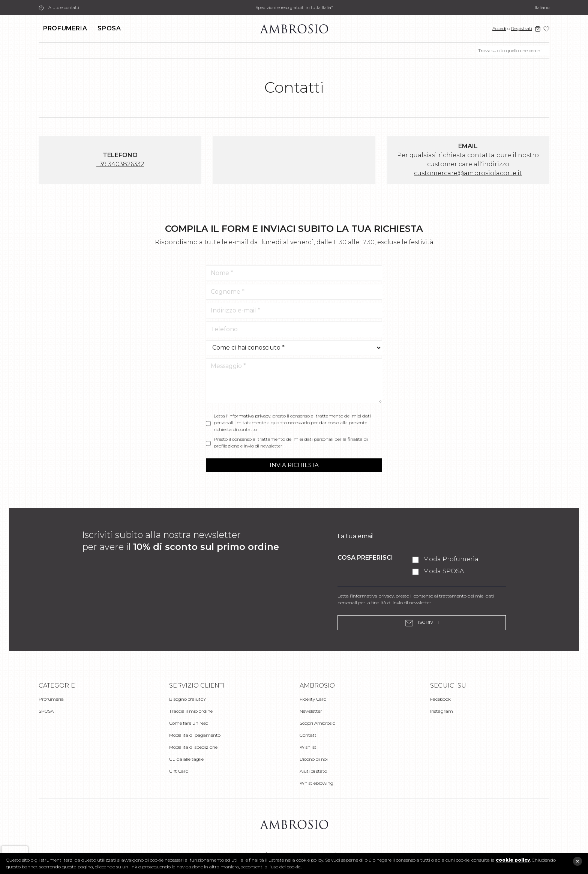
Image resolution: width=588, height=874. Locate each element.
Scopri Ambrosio (317, 723)
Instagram (442, 711)
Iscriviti (422, 623)
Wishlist (308, 747)
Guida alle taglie (186, 759)
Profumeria (65, 28)
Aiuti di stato (313, 771)
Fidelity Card (313, 699)
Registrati (522, 28)
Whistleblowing (316, 783)
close (577, 861)
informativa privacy (249, 416)
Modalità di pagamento (195, 735)
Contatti (309, 735)
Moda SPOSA (443, 571)
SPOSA (109, 28)
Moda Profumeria (451, 559)
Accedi (499, 28)
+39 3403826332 (120, 164)
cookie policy (513, 860)
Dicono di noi (314, 759)
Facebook (440, 699)
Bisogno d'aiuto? (187, 699)
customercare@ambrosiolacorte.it (468, 173)
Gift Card (179, 771)
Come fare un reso (189, 723)
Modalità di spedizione (193, 747)
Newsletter (311, 711)
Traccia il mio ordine (191, 711)
